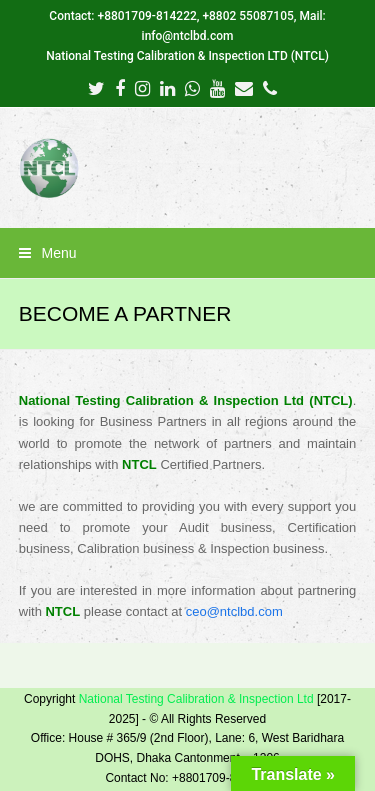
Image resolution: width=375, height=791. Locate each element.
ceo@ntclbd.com (234, 611)
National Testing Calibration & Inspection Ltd (196, 699)
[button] (188, 253)
